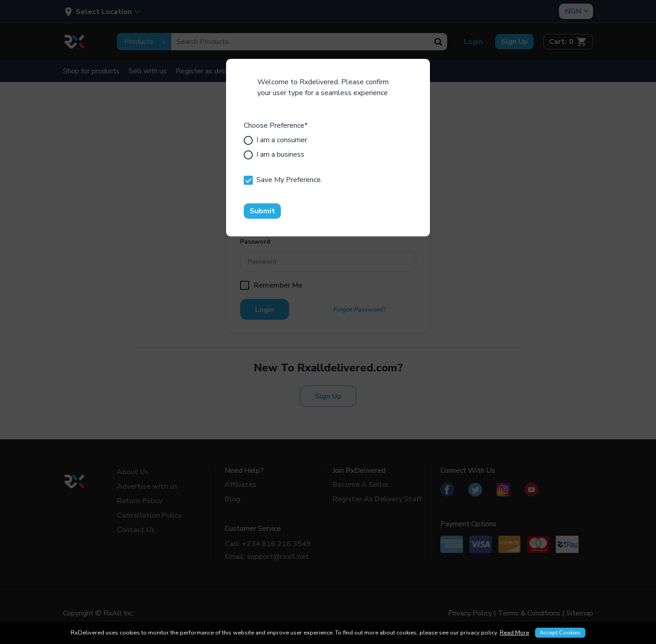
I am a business (274, 154)
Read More (514, 633)
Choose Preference (276, 125)
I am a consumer (275, 140)
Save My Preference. (283, 180)
